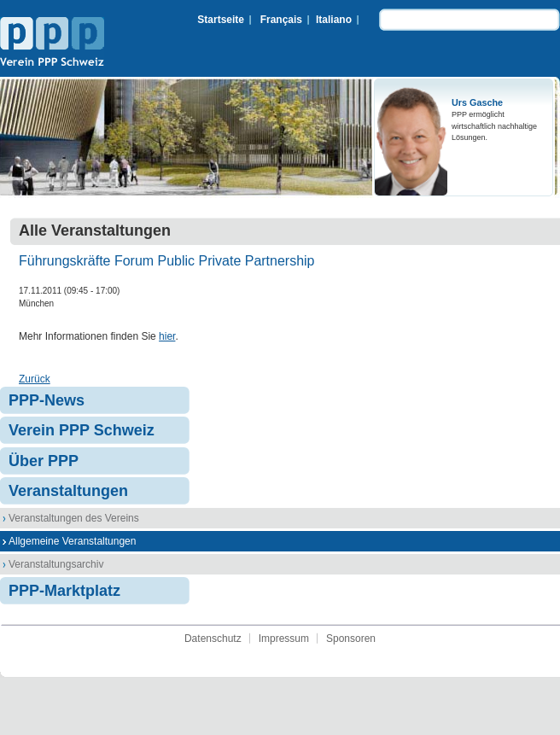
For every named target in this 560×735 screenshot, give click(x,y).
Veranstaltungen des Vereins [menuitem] (74, 518)
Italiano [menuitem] (334, 20)
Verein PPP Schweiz (52, 44)
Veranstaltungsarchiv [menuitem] (56, 564)
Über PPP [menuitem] (44, 461)
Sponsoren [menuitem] (351, 639)
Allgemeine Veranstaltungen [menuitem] (72, 541)
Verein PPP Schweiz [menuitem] (82, 430)
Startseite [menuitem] (221, 20)
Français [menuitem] (281, 20)
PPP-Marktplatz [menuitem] (64, 591)
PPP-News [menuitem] (47, 400)
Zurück (35, 379)
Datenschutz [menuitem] (213, 639)
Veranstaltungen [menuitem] (68, 491)
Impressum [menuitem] (284, 639)
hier (167, 336)
